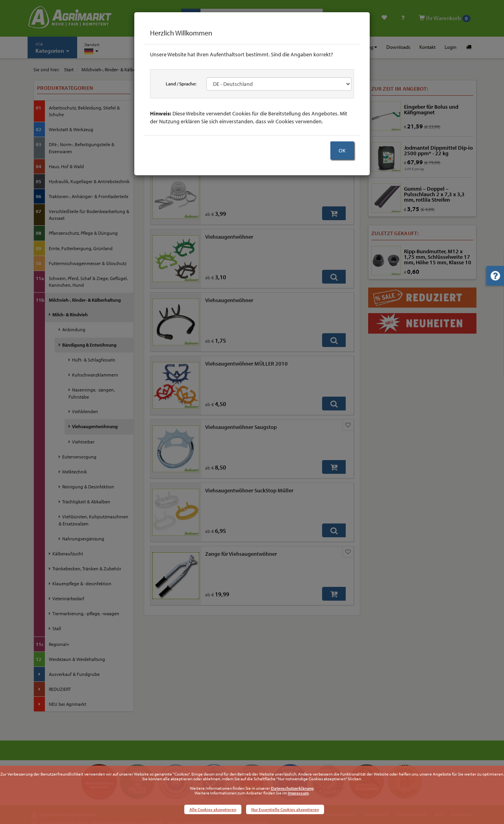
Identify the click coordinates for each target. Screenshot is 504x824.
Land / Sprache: (181, 84)
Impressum (298, 793)
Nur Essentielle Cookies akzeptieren (285, 809)
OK (342, 150)
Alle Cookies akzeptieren (213, 809)
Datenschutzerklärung (292, 788)
